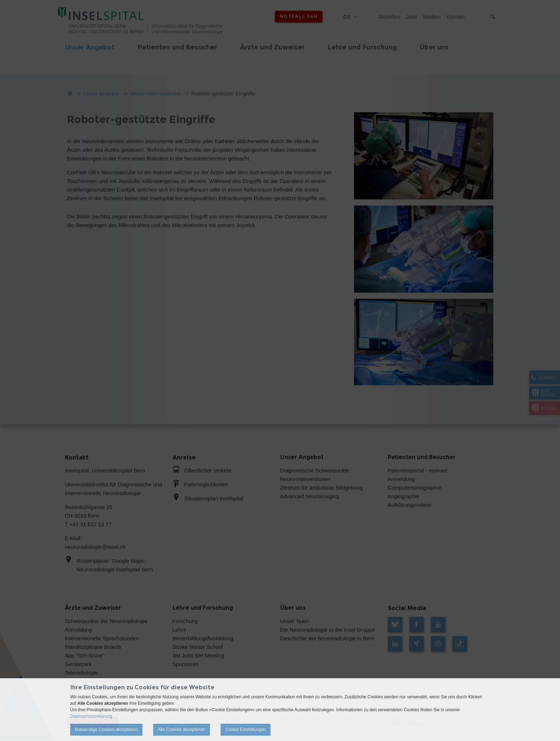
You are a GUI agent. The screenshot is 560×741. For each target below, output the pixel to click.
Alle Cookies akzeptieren (182, 730)
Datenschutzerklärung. (92, 716)
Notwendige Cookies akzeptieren (106, 730)
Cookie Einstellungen (246, 730)
